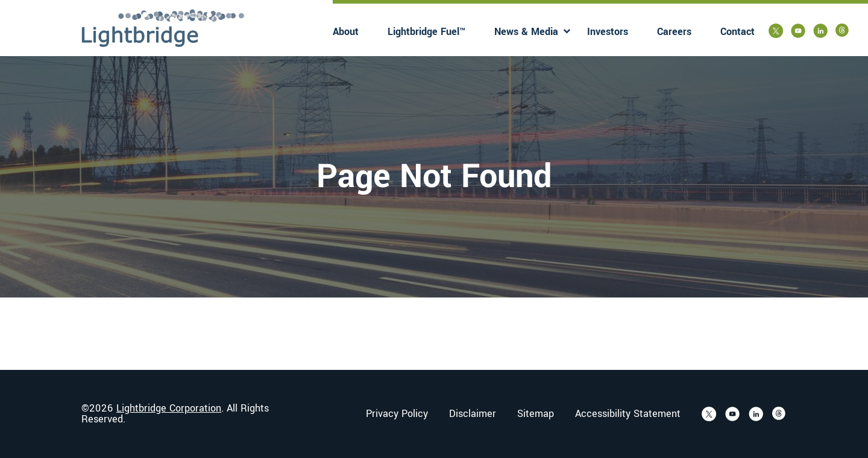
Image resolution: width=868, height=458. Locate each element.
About (346, 32)
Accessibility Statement (628, 414)
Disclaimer (473, 414)
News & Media (526, 32)
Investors (608, 32)
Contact (737, 32)
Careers (674, 32)
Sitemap (536, 414)
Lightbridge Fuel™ (426, 32)
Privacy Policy (397, 414)
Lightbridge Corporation (169, 408)
